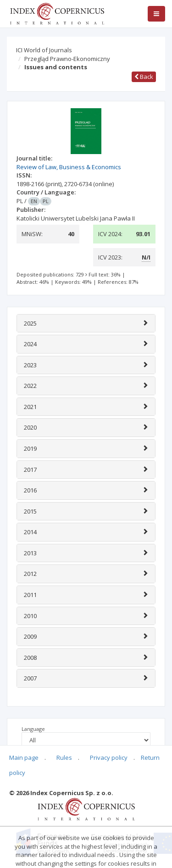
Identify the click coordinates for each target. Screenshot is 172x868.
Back (144, 77)
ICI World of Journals (44, 50)
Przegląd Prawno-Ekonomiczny (67, 59)
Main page (24, 757)
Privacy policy (109, 757)
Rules (64, 757)
